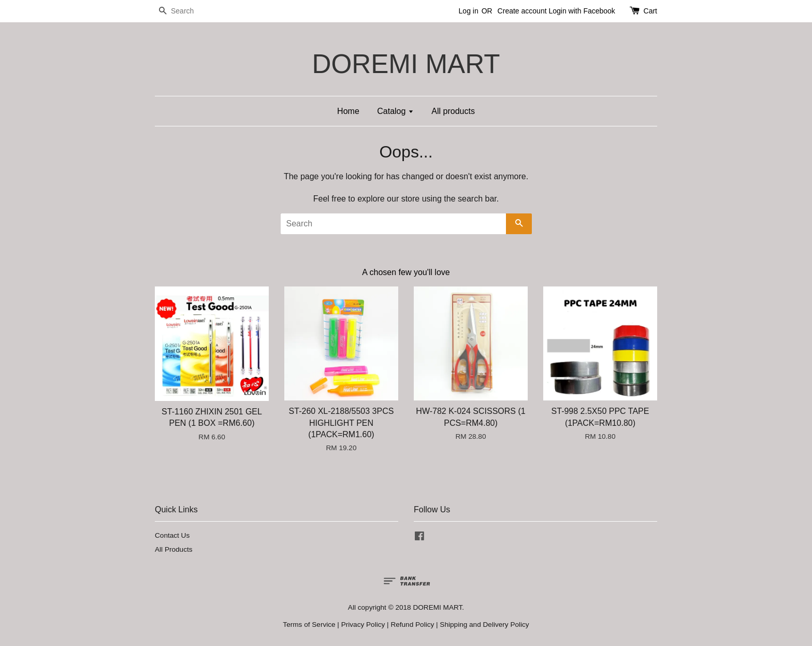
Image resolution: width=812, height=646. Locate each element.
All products (453, 111)
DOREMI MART (406, 64)
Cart (650, 11)
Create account (522, 11)
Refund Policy (412, 625)
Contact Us (172, 535)
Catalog (395, 111)
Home (348, 111)
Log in (469, 11)
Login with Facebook (582, 11)
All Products (174, 549)
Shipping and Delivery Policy (484, 625)
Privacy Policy (363, 625)
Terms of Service (309, 625)
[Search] (186, 11)
